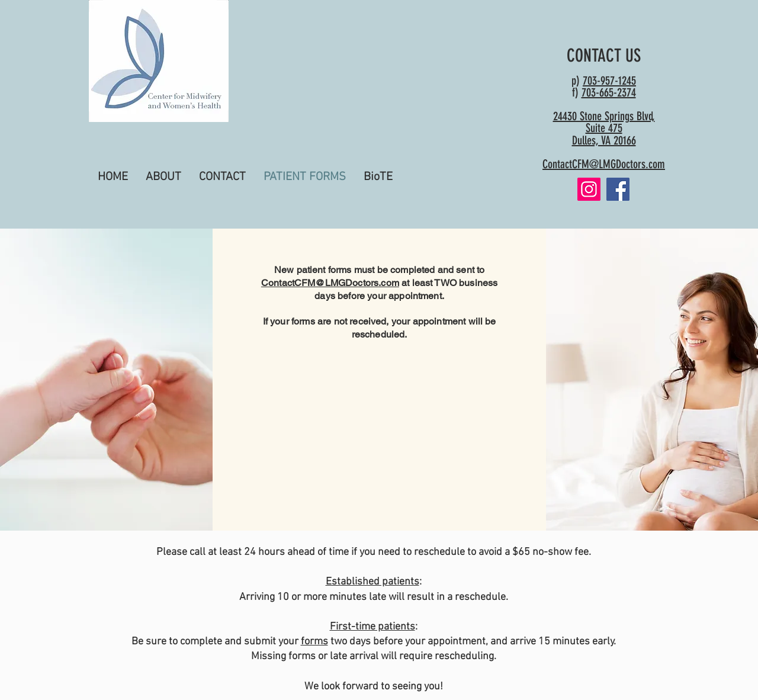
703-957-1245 (609, 81)
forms (314, 642)
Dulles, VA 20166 (604, 140)
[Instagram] (589, 189)
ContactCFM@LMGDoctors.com (604, 164)
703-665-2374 (609, 92)
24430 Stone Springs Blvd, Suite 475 (604, 122)
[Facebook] (618, 189)
